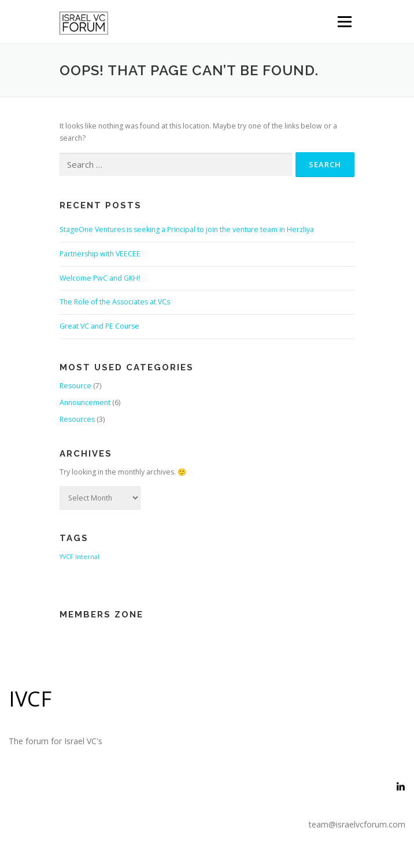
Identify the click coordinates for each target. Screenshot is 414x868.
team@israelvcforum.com (357, 824)
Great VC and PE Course (99, 326)
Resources (77, 419)
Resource (75, 386)
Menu (344, 22)
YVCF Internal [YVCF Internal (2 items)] (80, 557)
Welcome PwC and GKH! (100, 278)
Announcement (85, 402)
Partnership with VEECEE (100, 254)
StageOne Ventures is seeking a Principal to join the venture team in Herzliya (187, 229)
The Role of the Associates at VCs (115, 302)
